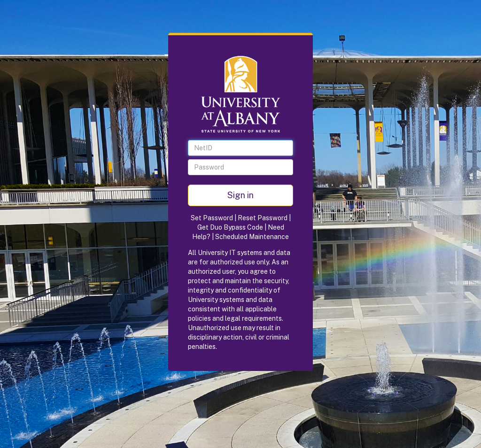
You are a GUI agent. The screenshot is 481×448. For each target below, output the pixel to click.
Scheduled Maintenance (252, 237)
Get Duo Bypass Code (230, 227)
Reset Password (263, 218)
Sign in (240, 195)
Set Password (212, 218)
